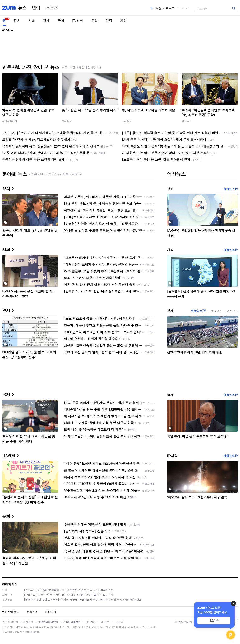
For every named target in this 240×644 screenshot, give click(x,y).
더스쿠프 (232, 311)
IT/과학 (78, 21)
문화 (94, 21)
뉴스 (22, 8)
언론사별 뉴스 (11, 612)
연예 (36, 8)
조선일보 (127, 121)
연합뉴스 (187, 121)
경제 (46, 21)
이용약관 (28, 622)
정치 (17, 21)
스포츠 (52, 8)
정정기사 (8, 584)
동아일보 (67, 121)
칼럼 (109, 21)
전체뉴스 (32, 612)
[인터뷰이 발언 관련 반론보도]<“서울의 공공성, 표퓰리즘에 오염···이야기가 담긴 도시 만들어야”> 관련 (83, 599)
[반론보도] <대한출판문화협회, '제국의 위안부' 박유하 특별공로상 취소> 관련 (69, 590)
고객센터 (106, 622)
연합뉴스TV (231, 189)
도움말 (119, 622)
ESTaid (8, 632)
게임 (124, 21)
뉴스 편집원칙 (10, 622)
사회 (32, 21)
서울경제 (216, 311)
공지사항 (91, 622)
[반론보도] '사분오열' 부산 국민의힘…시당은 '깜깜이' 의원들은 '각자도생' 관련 (69, 595)
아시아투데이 (10, 121)
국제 (61, 21)
